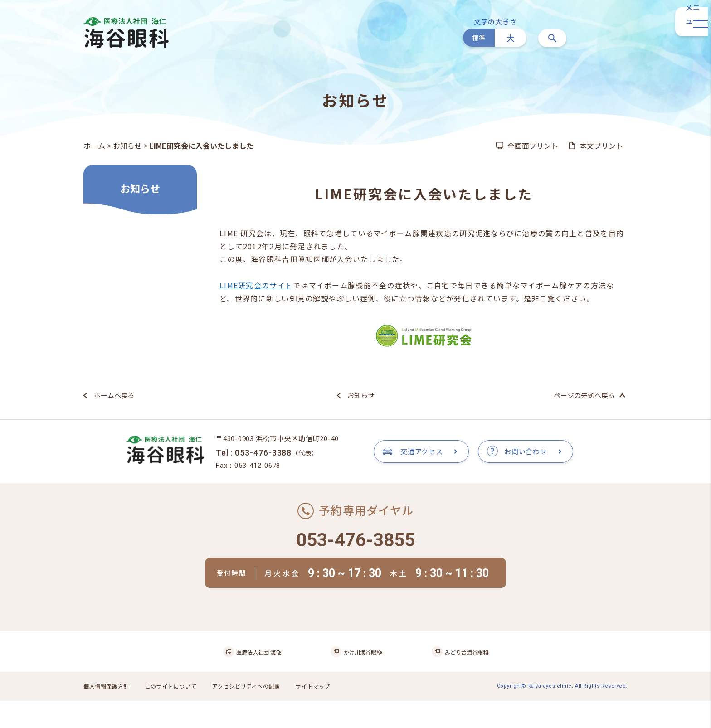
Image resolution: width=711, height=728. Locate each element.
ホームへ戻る (114, 395)
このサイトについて (177, 715)
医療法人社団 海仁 (268, 681)
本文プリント (601, 146)
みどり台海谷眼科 (451, 681)
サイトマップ (328, 715)
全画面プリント (533, 146)
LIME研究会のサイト (256, 285)
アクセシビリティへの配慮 (257, 715)
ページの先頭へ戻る (584, 395)
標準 (479, 38)
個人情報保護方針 (108, 715)
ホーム (94, 146)
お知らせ (127, 146)
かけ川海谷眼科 (360, 681)
